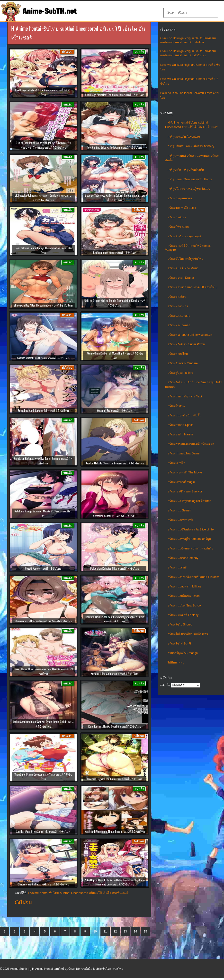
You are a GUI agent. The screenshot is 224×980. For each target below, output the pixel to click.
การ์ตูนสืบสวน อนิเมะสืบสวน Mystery (191, 146)
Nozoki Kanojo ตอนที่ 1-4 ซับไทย (43, 568)
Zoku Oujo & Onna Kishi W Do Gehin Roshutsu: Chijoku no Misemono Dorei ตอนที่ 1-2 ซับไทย (115, 882)
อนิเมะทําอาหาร (178, 306)
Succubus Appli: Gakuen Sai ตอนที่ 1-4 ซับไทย (43, 410)
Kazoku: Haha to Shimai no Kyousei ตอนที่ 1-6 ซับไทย (115, 463)
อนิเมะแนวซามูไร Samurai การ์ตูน (189, 539)
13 (125, 932)
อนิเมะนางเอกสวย (179, 316)
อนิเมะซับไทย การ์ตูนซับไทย (185, 259)
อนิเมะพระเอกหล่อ (179, 325)
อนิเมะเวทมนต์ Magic (181, 482)
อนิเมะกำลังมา (177, 217)
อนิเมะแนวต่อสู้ (177, 567)
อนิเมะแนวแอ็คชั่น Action (184, 596)
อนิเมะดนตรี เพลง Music (183, 268)
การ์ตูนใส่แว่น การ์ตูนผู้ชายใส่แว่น (189, 189)
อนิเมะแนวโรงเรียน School (184, 605)
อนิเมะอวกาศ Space (180, 425)
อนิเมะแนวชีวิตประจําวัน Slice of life (191, 529)
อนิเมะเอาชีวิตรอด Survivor (185, 491)
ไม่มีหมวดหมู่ (176, 663)
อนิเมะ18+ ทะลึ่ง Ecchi (182, 208)
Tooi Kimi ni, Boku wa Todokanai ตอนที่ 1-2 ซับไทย (115, 147)
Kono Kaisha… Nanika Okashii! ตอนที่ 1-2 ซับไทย (115, 726)
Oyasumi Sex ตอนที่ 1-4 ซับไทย (115, 410)
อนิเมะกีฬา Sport (178, 227)
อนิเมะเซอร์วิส (176, 463)
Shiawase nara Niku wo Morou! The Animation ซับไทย (43, 621)
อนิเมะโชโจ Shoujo (180, 625)
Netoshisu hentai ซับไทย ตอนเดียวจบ (115, 516)
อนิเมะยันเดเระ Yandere (183, 363)
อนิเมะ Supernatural (180, 198)
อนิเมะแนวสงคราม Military (184, 586)
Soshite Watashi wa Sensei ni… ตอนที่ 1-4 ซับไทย (43, 831)
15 (145, 932)
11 (105, 932)
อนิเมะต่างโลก (177, 297)
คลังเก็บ (165, 685)
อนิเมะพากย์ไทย (178, 354)
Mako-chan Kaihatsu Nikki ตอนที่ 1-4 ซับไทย (115, 568)
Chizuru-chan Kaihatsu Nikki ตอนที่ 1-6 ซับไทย (43, 884)
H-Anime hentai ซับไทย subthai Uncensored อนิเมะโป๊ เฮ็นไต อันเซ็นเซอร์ (77, 893)
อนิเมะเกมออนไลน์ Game (184, 453)
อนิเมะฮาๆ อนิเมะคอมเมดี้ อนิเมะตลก (191, 444)
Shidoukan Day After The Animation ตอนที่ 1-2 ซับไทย (43, 305)
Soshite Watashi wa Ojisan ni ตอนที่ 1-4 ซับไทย (43, 358)
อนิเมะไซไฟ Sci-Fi (179, 644)
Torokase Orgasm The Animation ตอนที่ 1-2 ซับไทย (115, 779)
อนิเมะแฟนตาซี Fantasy (183, 615)
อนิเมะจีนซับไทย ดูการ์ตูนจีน (185, 236)
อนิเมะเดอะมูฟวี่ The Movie (185, 472)
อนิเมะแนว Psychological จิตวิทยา (189, 501)
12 (115, 932)
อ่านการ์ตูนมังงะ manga (183, 653)
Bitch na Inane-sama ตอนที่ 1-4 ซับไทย (115, 253)
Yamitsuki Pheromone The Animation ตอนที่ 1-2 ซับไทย (115, 831)
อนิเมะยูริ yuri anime (180, 373)
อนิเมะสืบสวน (176, 406)
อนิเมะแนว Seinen (179, 510)
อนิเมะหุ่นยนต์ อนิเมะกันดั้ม (184, 415)
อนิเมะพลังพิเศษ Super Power (186, 344)
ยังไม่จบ (23, 902)
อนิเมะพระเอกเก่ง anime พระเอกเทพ (190, 335)
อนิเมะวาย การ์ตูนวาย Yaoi (185, 396)
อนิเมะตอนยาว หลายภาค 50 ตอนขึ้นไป (193, 287)
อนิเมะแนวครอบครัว (180, 520)
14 (135, 932)
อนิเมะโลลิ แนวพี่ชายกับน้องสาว (188, 634)
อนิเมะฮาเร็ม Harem (180, 434)
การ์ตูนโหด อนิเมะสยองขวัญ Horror (190, 179)
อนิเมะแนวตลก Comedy (183, 558)
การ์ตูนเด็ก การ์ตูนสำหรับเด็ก (186, 170)
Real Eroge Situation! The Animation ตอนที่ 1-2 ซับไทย (115, 95)
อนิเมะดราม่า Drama (181, 278)
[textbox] (191, 13)
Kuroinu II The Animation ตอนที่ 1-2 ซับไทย (115, 674)
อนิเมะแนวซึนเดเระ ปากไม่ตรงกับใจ (190, 548)
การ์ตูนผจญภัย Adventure (184, 137)
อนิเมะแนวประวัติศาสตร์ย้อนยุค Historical (194, 577)
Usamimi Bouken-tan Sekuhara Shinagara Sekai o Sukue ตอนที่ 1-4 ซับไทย (115, 619)
